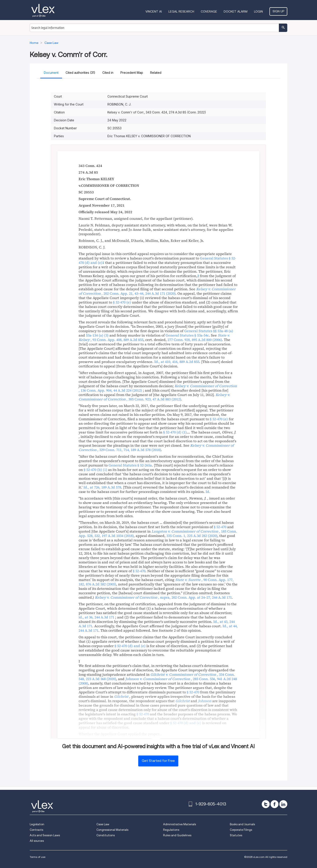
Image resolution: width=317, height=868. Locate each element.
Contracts (36, 830)
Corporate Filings (241, 830)
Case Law (103, 824)
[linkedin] (283, 804)
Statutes (236, 835)
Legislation (37, 824)
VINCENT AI (154, 11)
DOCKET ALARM (236, 11)
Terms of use (38, 857)
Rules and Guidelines (177, 835)
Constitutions (106, 835)
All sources (37, 841)
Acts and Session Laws (45, 835)
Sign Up (278, 11)
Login (258, 11)
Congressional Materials (112, 830)
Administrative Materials (180, 824)
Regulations (171, 830)
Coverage (209, 11)
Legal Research (181, 11)
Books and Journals (242, 824)
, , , (163, 597)
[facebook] (275, 804)
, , (157, 291)
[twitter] (266, 804)
